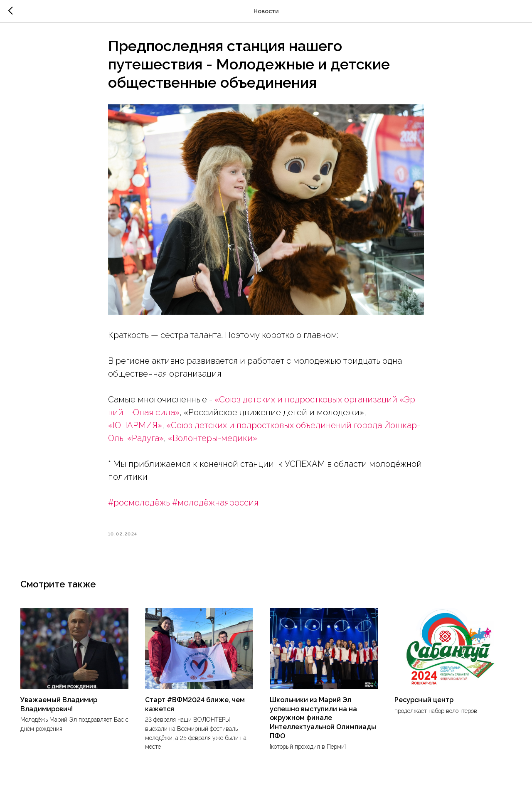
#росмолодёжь (139, 505)
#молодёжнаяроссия (215, 505)
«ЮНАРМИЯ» (135, 428)
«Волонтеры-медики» (213, 441)
